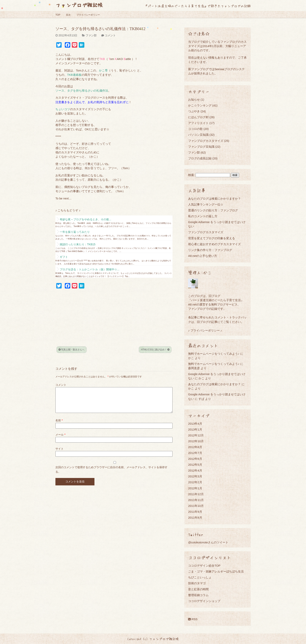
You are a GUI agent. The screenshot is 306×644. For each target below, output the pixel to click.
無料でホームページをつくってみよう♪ (214, 354)
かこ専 (103, 71)
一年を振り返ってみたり (75, 232)
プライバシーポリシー (88, 15)
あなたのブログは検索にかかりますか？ (214, 199)
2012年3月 (195, 476)
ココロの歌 (195, 129)
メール (60, 439)
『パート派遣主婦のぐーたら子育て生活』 (216, 300)
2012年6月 (195, 459)
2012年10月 (196, 441)
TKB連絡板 (74, 75)
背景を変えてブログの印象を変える (212, 238)
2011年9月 (195, 512)
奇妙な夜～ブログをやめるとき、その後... (85, 219)
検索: (191, 175)
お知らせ (194, 100)
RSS (193, 619)
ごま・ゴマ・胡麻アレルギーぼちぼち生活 (216, 571)
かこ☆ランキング (200, 105)
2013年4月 (195, 424)
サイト (60, 453)
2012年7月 (195, 453)
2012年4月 (195, 470)
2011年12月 (196, 494)
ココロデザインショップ (204, 601)
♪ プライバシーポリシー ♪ (205, 330)
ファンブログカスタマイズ (206, 141)
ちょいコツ (63, 109)
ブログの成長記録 (200, 158)
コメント (110, 35)
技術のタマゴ (197, 583)
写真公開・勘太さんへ (72, 350)
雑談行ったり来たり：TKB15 (78, 244)
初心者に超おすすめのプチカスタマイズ (214, 244)
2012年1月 (195, 488)
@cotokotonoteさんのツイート (208, 542)
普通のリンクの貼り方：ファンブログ (213, 210)
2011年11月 (196, 500)
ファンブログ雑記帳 (79, 5)
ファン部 (91, 35)
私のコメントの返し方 (203, 216)
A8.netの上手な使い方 (203, 256)
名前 (59, 425)
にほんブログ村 (198, 117)
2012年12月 (196, 435)
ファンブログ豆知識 (201, 147)
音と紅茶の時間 (198, 589)
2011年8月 (195, 518)
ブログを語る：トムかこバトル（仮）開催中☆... (90, 269)
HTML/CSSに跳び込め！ (155, 350)
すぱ (201, 399)
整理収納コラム (198, 595)
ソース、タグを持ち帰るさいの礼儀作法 (82, 91)
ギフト (64, 257)
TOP (58, 15)
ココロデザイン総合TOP (204, 566)
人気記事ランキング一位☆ (206, 204)
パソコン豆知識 (198, 135)
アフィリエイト (198, 123)
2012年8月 (195, 447)
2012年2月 (195, 482)
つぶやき (194, 111)
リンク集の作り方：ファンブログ (210, 250)
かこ (201, 378)
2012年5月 (195, 465)
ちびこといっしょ (200, 577)
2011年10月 (196, 506)
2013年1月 (195, 429)
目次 (68, 15)
